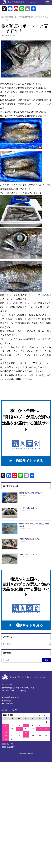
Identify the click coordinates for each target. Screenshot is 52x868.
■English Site (8, 704)
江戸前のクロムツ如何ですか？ (31, 493)
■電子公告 (7, 701)
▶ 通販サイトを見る (26, 461)
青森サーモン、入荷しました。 (31, 554)
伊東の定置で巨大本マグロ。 (30, 539)
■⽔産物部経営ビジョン (12, 698)
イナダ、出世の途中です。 (29, 508)
